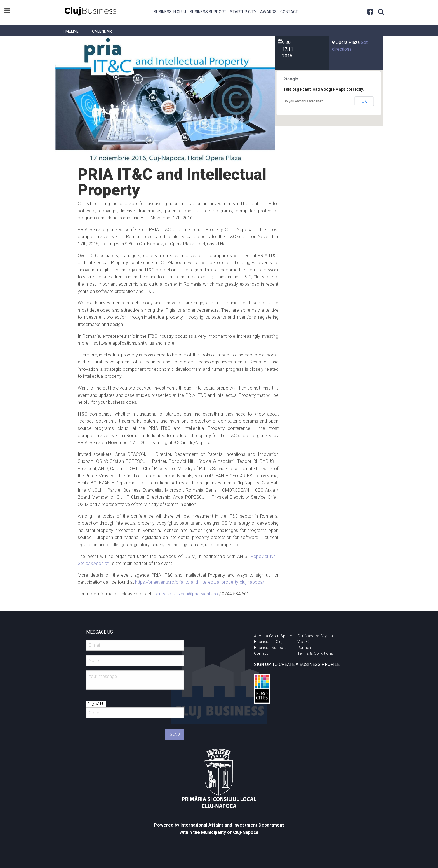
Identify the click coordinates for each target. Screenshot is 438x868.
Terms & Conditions (315, 654)
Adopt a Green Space (273, 636)
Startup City (243, 12)
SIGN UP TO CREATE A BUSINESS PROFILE (297, 664)
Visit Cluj (305, 642)
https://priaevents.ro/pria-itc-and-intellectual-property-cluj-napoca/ (200, 582)
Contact (289, 12)
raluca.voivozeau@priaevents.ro (186, 594)
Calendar (102, 31)
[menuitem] (170, 11)
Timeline (70, 31)
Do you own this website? (303, 101)
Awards (268, 12)
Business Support (208, 12)
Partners (305, 648)
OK (364, 101)
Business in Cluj (170, 12)
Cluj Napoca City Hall (316, 636)
